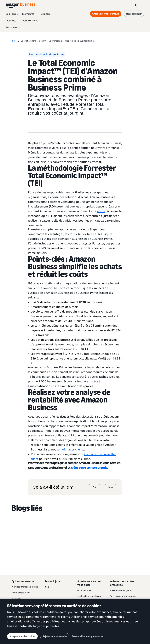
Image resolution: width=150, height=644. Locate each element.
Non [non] (111, 487)
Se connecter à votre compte (123, 596)
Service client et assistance (89, 596)
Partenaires (17, 598)
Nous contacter (84, 590)
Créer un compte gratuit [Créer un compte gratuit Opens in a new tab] (106, 14)
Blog (47, 587)
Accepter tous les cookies (22, 636)
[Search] (135, 5)
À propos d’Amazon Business (25, 587)
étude (101, 211)
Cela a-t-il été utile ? (53, 487)
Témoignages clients (21, 593)
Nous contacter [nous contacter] (134, 14)
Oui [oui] (95, 487)
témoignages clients (70, 449)
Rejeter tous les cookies (55, 636)
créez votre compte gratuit (89, 468)
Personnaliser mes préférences (87, 636)
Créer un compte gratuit (121, 590)
